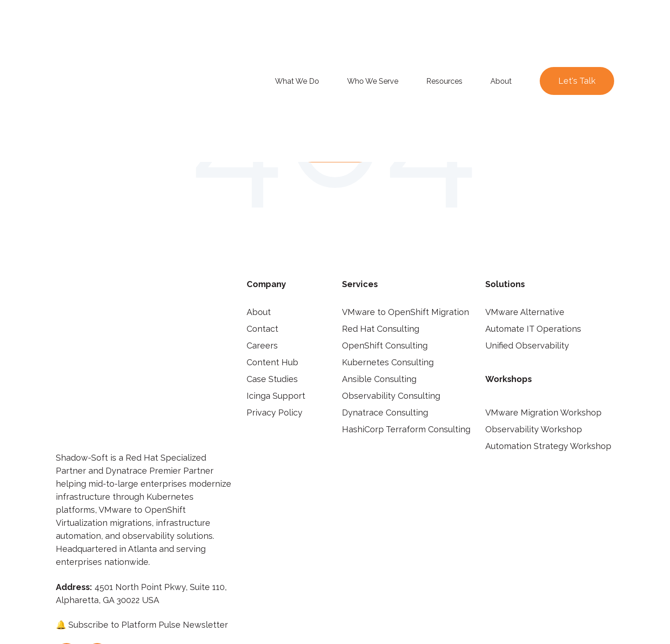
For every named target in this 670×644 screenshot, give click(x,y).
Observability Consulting (391, 396)
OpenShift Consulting (385, 345)
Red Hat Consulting (381, 329)
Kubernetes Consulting (388, 362)
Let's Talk (577, 27)
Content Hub (272, 362)
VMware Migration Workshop (543, 413)
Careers (262, 345)
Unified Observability (527, 345)
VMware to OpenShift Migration (405, 312)
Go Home (335, 147)
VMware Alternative (525, 312)
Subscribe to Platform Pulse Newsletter (148, 503)
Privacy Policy (275, 413)
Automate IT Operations (533, 329)
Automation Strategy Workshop (548, 446)
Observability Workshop (534, 429)
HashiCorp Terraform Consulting (406, 429)
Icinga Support (276, 396)
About (259, 312)
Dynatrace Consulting (385, 413)
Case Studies (272, 379)
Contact (262, 329)
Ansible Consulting (379, 379)
